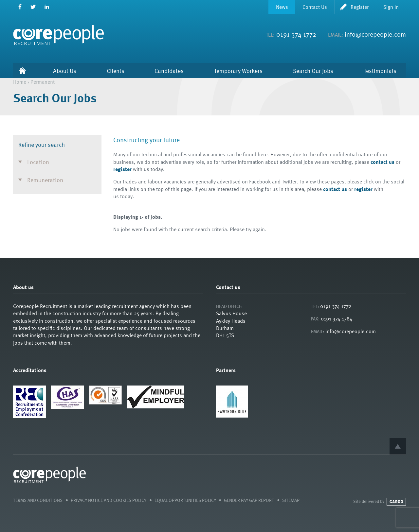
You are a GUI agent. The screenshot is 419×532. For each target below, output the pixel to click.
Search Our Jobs (313, 70)
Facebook (20, 7)
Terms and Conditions (38, 500)
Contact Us (315, 7)
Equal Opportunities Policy (185, 500)
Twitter (33, 7)
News (282, 7)
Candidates (169, 70)
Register (360, 7)
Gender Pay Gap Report (249, 500)
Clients (116, 70)
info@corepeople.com (375, 34)
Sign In (391, 7)
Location (38, 162)
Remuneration (45, 180)
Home (23, 70)
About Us (65, 70)
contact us (383, 162)
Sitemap (291, 500)
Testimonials (380, 70)
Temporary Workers (238, 70)
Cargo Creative (396, 502)
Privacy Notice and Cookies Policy (109, 500)
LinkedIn (47, 7)
